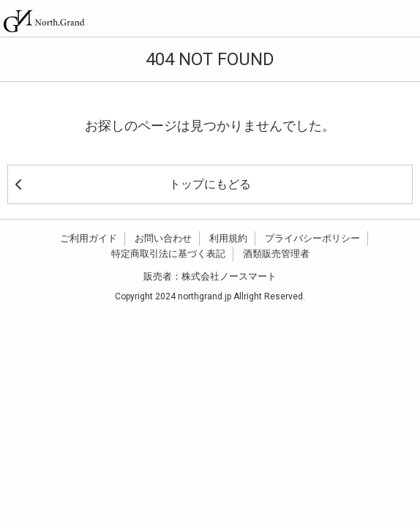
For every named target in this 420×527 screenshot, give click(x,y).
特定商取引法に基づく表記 (168, 254)
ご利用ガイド (89, 238)
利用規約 (228, 238)
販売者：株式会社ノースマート (210, 276)
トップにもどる (133, 184)
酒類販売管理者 (276, 254)
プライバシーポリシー (312, 238)
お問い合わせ (163, 238)
